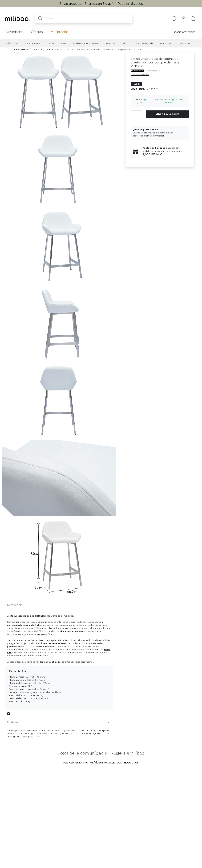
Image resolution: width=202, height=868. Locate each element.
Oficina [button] (50, 43)
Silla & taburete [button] (32, 43)
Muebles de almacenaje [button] (85, 43)
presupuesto (150, 133)
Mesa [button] (64, 43)
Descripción (14, 605)
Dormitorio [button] (110, 43)
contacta (164, 133)
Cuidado (12, 722)
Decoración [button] (185, 43)
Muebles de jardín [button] (144, 43)
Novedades (15, 32)
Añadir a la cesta (168, 114)
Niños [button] (125, 43)
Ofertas (37, 32)
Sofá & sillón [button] (11, 43)
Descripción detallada (140, 75)
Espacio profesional (184, 32)
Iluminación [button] (166, 43)
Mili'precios (59, 32)
